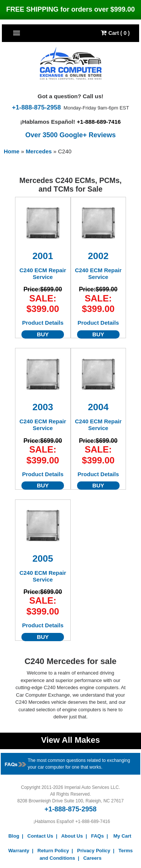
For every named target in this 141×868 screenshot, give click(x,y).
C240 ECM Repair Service (43, 274)
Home (12, 151)
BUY (43, 334)
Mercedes (39, 151)
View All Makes (70, 740)
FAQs (97, 836)
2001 (43, 256)
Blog (14, 836)
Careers (92, 858)
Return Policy (53, 851)
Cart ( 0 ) (115, 33)
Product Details (43, 323)
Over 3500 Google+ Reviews (70, 135)
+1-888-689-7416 (99, 122)
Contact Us (40, 836)
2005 (43, 558)
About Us (72, 836)
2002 (98, 256)
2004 (98, 407)
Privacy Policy (94, 851)
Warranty (19, 851)
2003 (43, 407)
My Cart (122, 836)
